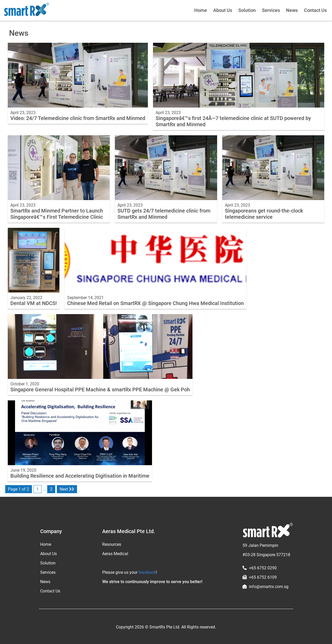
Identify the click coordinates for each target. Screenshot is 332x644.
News (292, 10)
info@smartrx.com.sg (269, 587)
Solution (247, 10)
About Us (223, 10)
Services (271, 10)
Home (201, 10)
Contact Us (315, 10)
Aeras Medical (115, 554)
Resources (112, 544)
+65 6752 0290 (263, 568)
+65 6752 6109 (263, 577)
